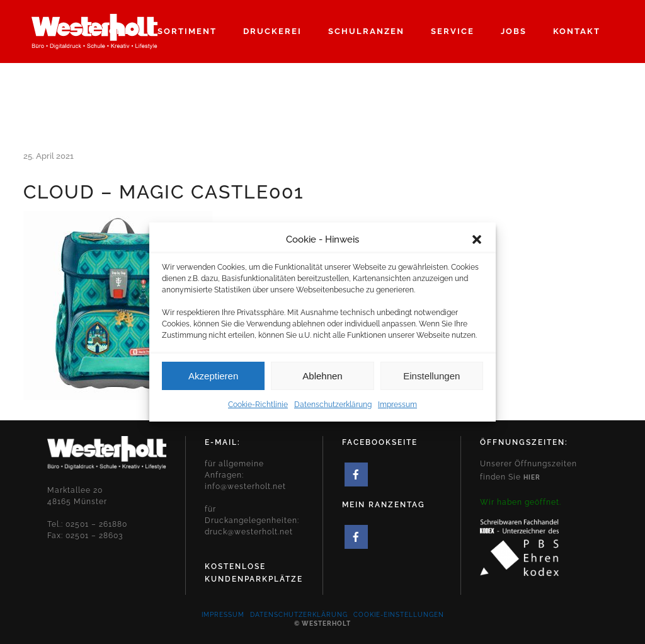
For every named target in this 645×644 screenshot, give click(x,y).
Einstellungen (431, 383)
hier (532, 477)
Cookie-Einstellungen (399, 615)
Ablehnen (322, 383)
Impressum (397, 411)
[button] (477, 246)
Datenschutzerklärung (333, 411)
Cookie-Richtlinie (258, 411)
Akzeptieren (213, 383)
